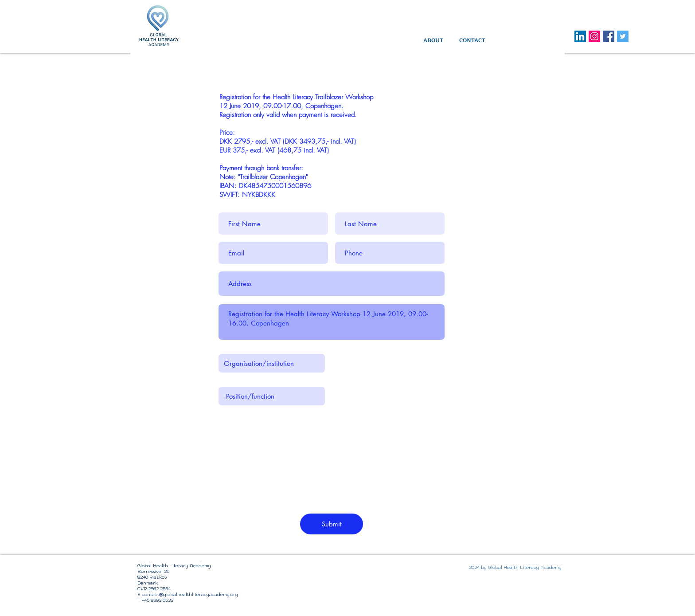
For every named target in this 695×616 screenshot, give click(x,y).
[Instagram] (594, 36)
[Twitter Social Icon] (623, 36)
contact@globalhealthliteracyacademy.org (190, 594)
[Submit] (332, 524)
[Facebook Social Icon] (609, 36)
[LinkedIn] (580, 36)
